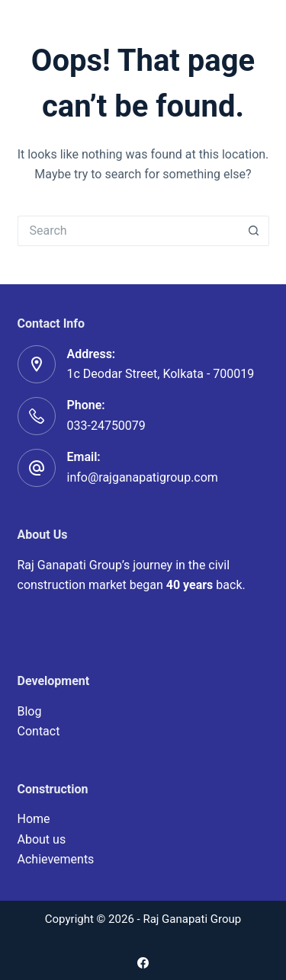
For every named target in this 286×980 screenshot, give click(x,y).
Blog (30, 711)
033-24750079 (106, 426)
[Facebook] (143, 963)
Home (34, 819)
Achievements (56, 859)
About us (42, 839)
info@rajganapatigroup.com (143, 477)
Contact (39, 731)
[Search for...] (128, 231)
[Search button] (254, 231)
